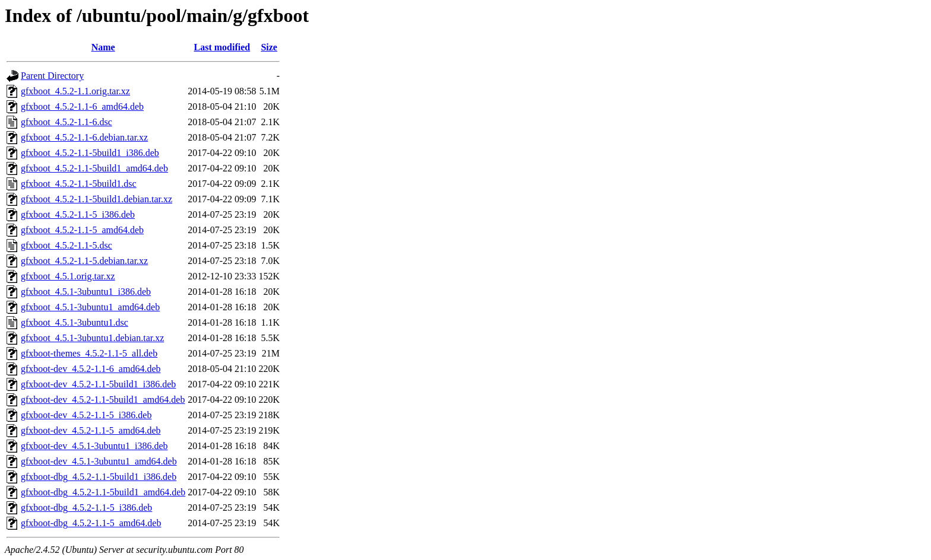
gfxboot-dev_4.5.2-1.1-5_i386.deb (86, 415)
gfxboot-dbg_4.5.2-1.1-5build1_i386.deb (99, 477)
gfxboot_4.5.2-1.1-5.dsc (66, 245)
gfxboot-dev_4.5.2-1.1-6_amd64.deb (91, 369)
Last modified (222, 47)
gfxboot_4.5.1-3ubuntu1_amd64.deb (90, 307)
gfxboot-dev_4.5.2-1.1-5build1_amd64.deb (103, 400)
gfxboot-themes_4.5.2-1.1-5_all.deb (89, 353)
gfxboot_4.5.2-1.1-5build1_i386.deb (90, 153)
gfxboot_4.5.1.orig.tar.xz (68, 276)
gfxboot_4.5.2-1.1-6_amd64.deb (82, 106)
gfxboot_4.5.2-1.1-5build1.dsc (79, 184)
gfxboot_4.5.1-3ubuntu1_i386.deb (86, 292)
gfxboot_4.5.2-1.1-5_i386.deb (78, 214)
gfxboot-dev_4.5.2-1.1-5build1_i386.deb (98, 384)
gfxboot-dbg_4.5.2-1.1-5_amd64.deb (91, 523)
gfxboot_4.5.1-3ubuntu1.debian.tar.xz (92, 338)
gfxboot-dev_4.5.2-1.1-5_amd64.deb (91, 430)
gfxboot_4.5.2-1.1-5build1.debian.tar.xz (96, 199)
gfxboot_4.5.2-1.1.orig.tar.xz (75, 91)
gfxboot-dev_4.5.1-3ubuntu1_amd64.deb (99, 461)
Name (103, 47)
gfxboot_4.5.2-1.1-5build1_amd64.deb (94, 168)
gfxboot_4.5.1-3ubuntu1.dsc (75, 322)
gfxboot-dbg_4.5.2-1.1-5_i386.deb (86, 507)
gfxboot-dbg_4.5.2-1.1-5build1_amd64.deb (103, 492)
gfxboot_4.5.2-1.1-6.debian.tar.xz (84, 137)
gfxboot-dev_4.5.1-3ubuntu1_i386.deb (94, 446)
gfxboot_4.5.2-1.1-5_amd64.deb (82, 230)
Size (269, 47)
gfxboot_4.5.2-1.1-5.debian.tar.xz (84, 261)
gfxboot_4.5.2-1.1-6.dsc (66, 122)
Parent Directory (52, 76)
